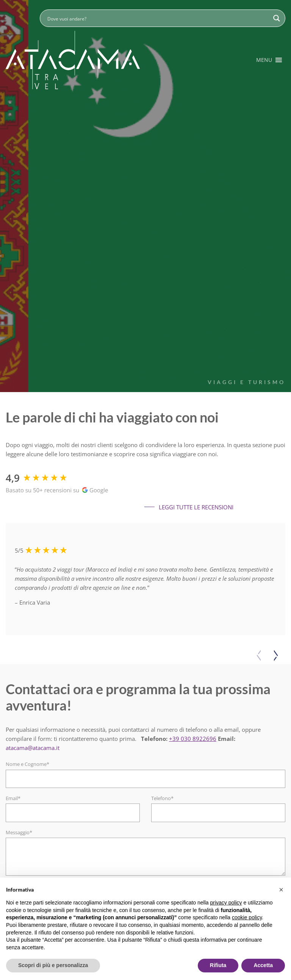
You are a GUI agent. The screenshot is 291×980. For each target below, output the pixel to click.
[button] (264, 60)
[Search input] (158, 18)
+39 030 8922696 (193, 739)
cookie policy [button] (247, 917)
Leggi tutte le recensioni (189, 507)
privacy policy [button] (226, 903)
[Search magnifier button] (277, 18)
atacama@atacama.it (33, 748)
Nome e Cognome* (27, 764)
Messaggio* (19, 832)
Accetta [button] (263, 965)
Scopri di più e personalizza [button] (53, 965)
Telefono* (162, 798)
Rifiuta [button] (218, 965)
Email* (13, 798)
